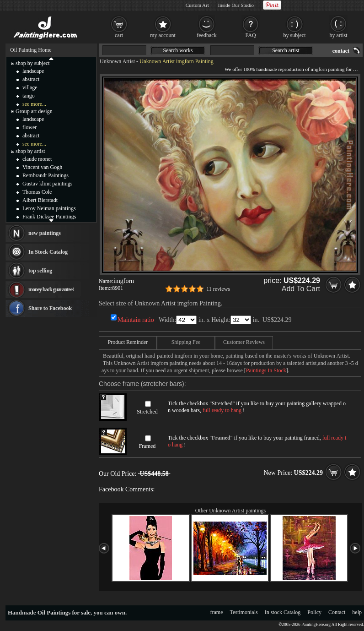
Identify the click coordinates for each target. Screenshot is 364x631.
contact (341, 51)
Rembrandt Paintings (45, 175)
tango (29, 96)
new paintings (45, 233)
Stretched (147, 412)
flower (29, 127)
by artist (339, 35)
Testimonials (244, 612)
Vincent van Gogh (42, 167)
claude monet (37, 159)
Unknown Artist (117, 61)
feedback (206, 35)
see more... (34, 104)
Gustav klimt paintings (47, 184)
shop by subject (33, 63)
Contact (337, 612)
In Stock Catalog (48, 252)
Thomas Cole (37, 192)
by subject (295, 35)
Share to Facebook (50, 308)
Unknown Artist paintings (237, 511)
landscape (33, 71)
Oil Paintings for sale (64, 612)
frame (217, 612)
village (30, 87)
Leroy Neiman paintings (49, 208)
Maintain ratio (136, 320)
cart (119, 35)
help (357, 612)
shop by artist (30, 151)
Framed (147, 446)
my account (163, 35)
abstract (31, 79)
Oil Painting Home (31, 50)
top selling (40, 271)
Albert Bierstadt (40, 200)
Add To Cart (301, 289)
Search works (178, 50)
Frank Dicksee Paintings (49, 217)
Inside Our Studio (236, 5)
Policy (314, 612)
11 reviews (218, 289)
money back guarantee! (51, 289)
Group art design (34, 111)
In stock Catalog (283, 612)
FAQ (250, 35)
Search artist (286, 50)
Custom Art (197, 5)
